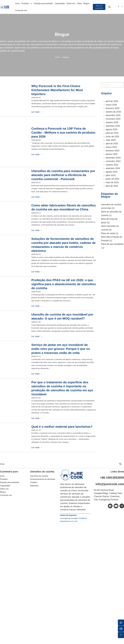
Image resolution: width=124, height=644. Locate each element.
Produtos (25, 3)
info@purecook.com (110, 484)
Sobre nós (71, 3)
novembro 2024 (113, 161)
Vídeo (79, 3)
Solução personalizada (43, 3)
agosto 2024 (112, 172)
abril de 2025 (112, 144)
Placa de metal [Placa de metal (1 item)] (110, 233)
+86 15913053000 (112, 478)
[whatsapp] (121, 623)
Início (17, 3)
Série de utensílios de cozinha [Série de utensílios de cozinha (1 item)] (111, 214)
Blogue (87, 3)
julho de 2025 (112, 133)
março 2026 (111, 105)
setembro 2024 (113, 168)
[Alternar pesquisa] (109, 7)
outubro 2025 (112, 122)
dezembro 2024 (113, 158)
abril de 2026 (112, 101)
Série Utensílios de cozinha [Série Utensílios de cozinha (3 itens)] (110, 228)
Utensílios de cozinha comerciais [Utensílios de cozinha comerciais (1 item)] (111, 207)
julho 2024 (111, 175)
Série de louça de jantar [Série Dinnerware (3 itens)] (109, 221)
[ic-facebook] (110, 506)
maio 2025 (111, 140)
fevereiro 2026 (112, 108)
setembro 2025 (113, 126)
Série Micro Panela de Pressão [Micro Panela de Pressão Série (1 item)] (111, 239)
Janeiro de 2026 (113, 112)
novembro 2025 (113, 119)
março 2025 (111, 147)
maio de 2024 (112, 182)
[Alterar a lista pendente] (31, 4)
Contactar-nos (21, 10)
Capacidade (60, 3)
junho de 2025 (112, 137)
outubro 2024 (112, 165)
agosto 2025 (112, 129)
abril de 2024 (112, 186)
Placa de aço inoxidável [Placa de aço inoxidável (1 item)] (112, 246)
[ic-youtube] (116, 506)
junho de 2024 (112, 179)
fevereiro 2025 (112, 151)
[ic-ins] (122, 506)
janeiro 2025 (112, 154)
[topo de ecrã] (121, 635)
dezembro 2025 (113, 115)
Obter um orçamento (99, 7)
